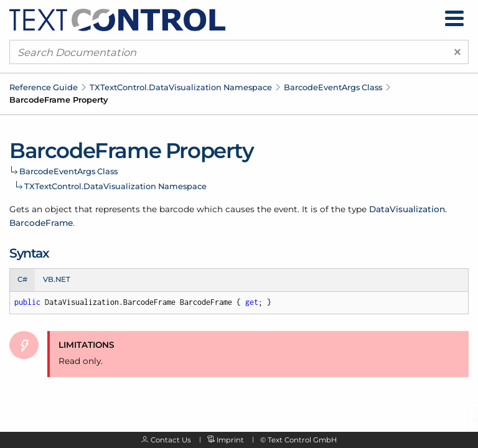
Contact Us (171, 440)
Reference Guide (44, 87)
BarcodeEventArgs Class (333, 87)
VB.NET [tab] (57, 279)
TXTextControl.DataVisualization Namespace (181, 87)
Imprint (230, 440)
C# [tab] (22, 279)
